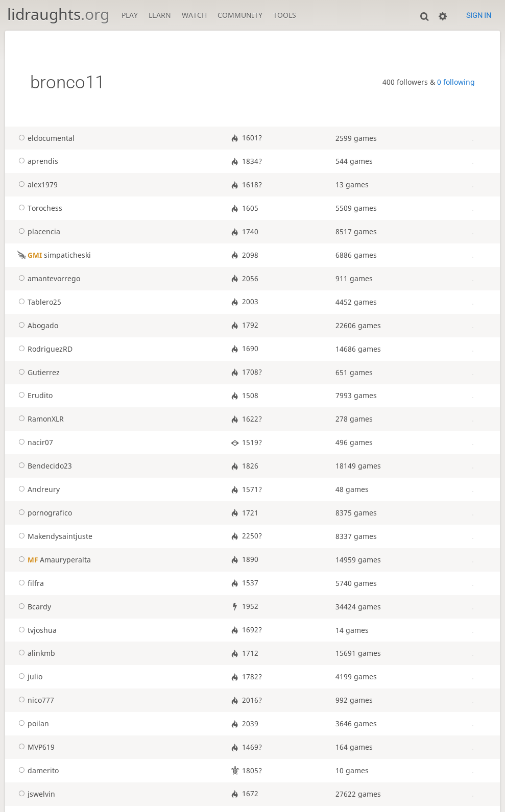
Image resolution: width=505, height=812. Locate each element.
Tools (285, 15)
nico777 (35, 700)
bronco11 (67, 82)
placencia (38, 232)
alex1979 (37, 185)
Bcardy (33, 607)
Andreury (38, 489)
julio (29, 677)
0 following (456, 82)
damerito (37, 771)
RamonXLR (40, 419)
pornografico (44, 513)
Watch (194, 15)
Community (240, 15)
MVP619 (35, 747)
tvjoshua (36, 630)
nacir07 (34, 442)
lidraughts (58, 14)
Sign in (479, 15)
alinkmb (35, 653)
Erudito (34, 396)
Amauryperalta (53, 560)
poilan (32, 724)
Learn (160, 15)
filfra (30, 583)
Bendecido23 (44, 466)
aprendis (37, 161)
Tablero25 (38, 302)
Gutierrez (38, 373)
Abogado (37, 326)
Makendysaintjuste (54, 536)
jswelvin (35, 794)
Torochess (39, 208)
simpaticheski (53, 255)
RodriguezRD (44, 349)
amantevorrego (48, 279)
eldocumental (45, 138)
